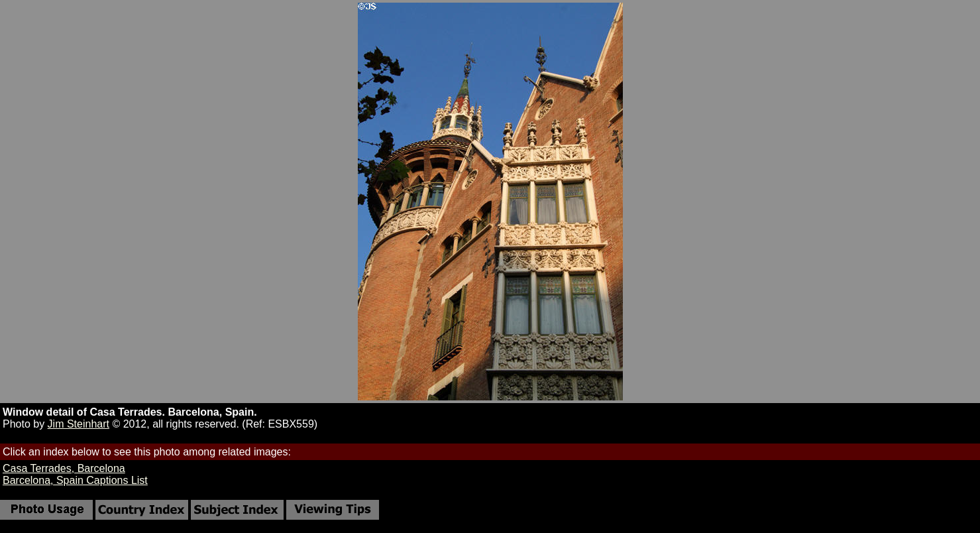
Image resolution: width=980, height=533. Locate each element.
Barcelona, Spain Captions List (75, 480)
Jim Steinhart (79, 424)
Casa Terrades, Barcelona (64, 468)
